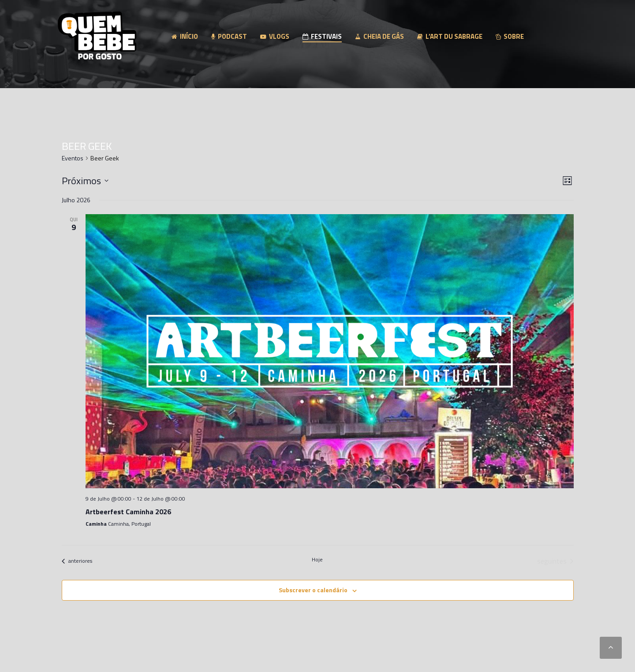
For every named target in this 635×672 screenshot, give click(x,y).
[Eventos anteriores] (77, 561)
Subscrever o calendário (313, 590)
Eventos (73, 158)
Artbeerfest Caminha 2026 (128, 512)
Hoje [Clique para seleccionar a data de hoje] (317, 560)
